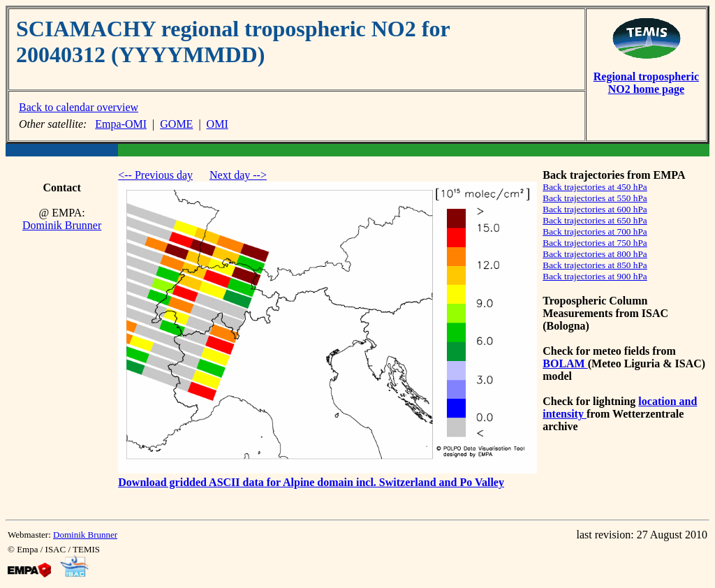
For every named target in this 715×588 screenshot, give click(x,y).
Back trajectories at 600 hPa (595, 209)
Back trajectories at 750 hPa (595, 243)
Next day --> (238, 175)
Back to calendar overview (79, 107)
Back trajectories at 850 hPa (595, 265)
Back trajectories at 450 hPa (595, 187)
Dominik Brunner (62, 225)
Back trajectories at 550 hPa (595, 198)
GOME (176, 124)
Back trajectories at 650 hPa (595, 220)
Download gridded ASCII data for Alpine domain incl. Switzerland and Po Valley (311, 482)
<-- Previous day (155, 175)
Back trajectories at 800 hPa (595, 254)
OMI (218, 124)
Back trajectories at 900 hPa (595, 276)
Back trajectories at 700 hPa (595, 231)
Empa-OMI (121, 124)
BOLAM (565, 363)
